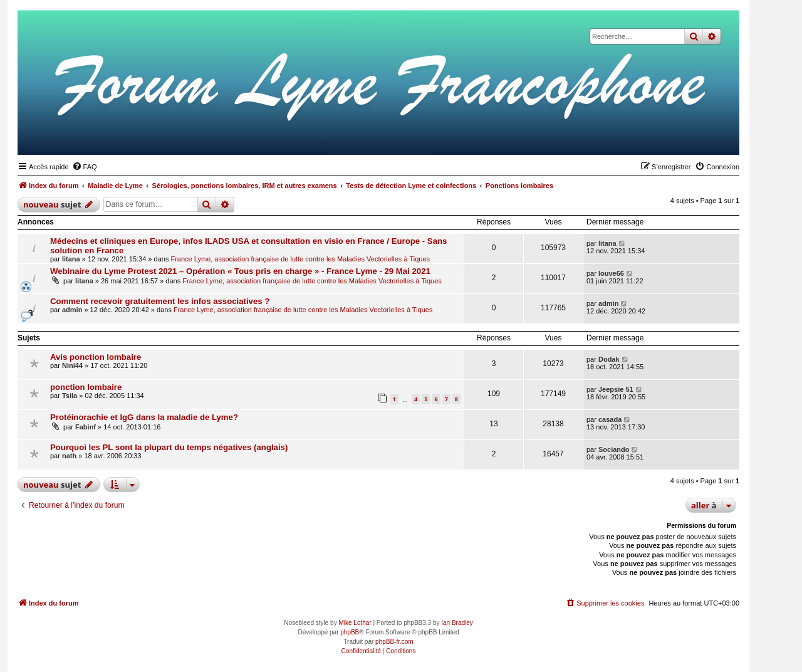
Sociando (614, 449)
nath (69, 456)
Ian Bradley (457, 623)
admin (72, 310)
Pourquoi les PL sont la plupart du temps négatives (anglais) (169, 447)
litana (71, 259)
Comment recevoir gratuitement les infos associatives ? (160, 301)
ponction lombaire (86, 387)
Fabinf (86, 427)
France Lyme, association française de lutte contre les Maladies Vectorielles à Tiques (300, 259)
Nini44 (72, 365)
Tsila (70, 396)
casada (610, 419)
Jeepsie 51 (616, 389)
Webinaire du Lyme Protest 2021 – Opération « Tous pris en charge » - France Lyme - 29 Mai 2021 (240, 271)
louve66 (611, 273)
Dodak (609, 359)
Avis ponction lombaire (96, 357)
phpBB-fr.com (394, 642)
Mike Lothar (355, 623)
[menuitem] (85, 167)
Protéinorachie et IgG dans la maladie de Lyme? (144, 417)
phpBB (350, 632)
